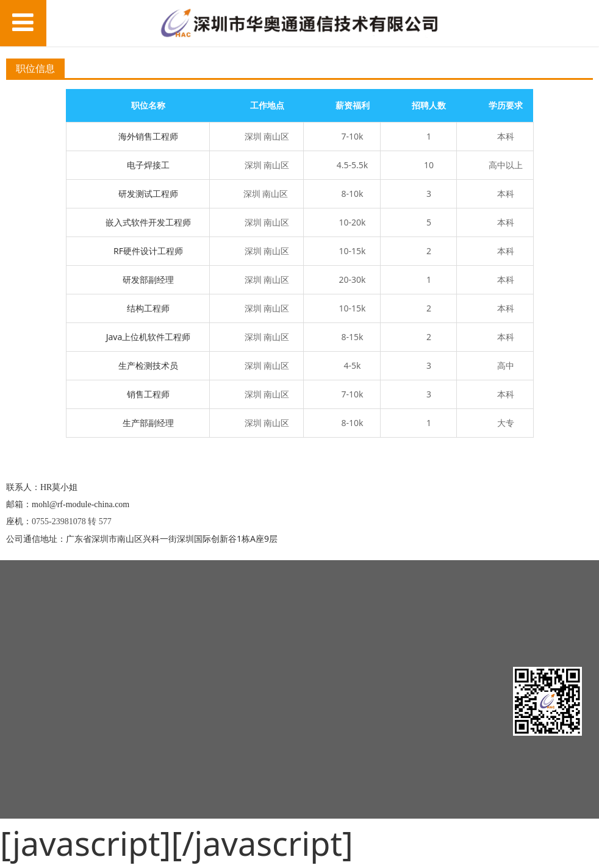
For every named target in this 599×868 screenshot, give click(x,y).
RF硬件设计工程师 (148, 251)
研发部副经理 (148, 279)
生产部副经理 (148, 423)
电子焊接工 (148, 165)
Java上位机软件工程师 (149, 337)
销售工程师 (148, 394)
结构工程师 (148, 308)
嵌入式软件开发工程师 (148, 222)
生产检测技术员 (148, 365)
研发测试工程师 (148, 194)
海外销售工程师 (148, 136)
